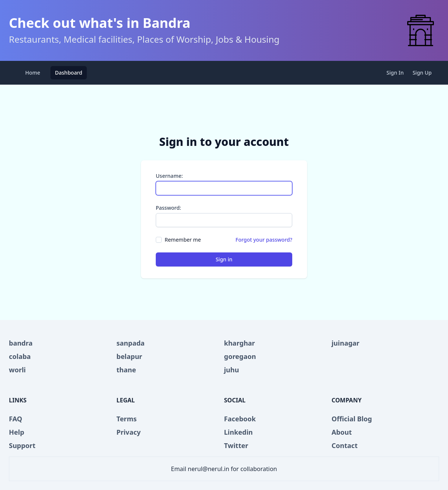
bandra (21, 343)
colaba (20, 356)
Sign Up (422, 73)
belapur (129, 356)
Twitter (236, 445)
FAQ (16, 419)
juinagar (345, 343)
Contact (345, 445)
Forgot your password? (264, 240)
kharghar (239, 343)
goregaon (240, 356)
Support (22, 445)
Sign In (395, 73)
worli (17, 370)
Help (17, 432)
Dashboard (68, 73)
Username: (169, 176)
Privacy (129, 432)
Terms (127, 419)
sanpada (131, 343)
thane (126, 370)
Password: (168, 208)
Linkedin (238, 432)
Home (33, 73)
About (342, 432)
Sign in (224, 259)
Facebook (240, 419)
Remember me (183, 240)
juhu (231, 370)
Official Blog (352, 419)
